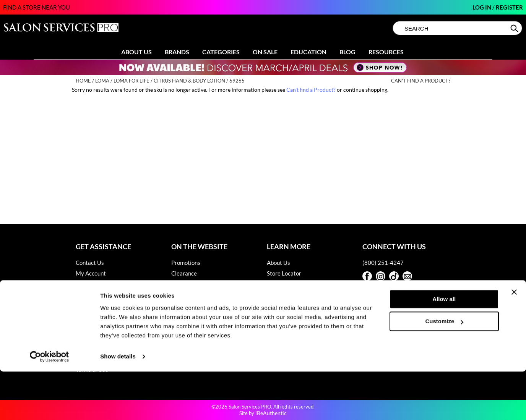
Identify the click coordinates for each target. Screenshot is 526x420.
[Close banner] (514, 341)
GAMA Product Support (105, 316)
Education (308, 52)
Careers (277, 295)
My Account (91, 273)
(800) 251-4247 (383, 263)
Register (509, 7)
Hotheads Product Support (109, 327)
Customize (445, 370)
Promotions (186, 263)
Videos (180, 305)
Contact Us (90, 263)
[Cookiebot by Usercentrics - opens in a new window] (50, 405)
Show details (118, 405)
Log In (482, 7)
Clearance (184, 273)
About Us (136, 52)
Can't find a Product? (421, 81)
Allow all (444, 348)
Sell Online (280, 284)
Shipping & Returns (100, 284)
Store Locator (284, 273)
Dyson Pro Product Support (110, 305)
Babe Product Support (103, 295)
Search (515, 28)
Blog (347, 52)
